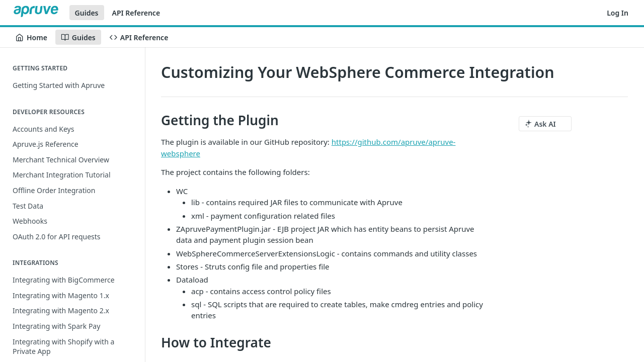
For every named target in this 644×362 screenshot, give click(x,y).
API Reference (136, 13)
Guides (87, 13)
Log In (618, 13)
